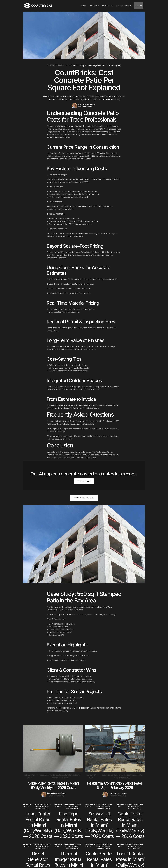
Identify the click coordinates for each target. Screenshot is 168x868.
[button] (94, 6)
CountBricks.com (81, 708)
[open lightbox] (84, 499)
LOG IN (139, 5)
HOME (83, 5)
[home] (38, 5)
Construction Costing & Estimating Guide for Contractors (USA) (93, 66)
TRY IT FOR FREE (84, 481)
